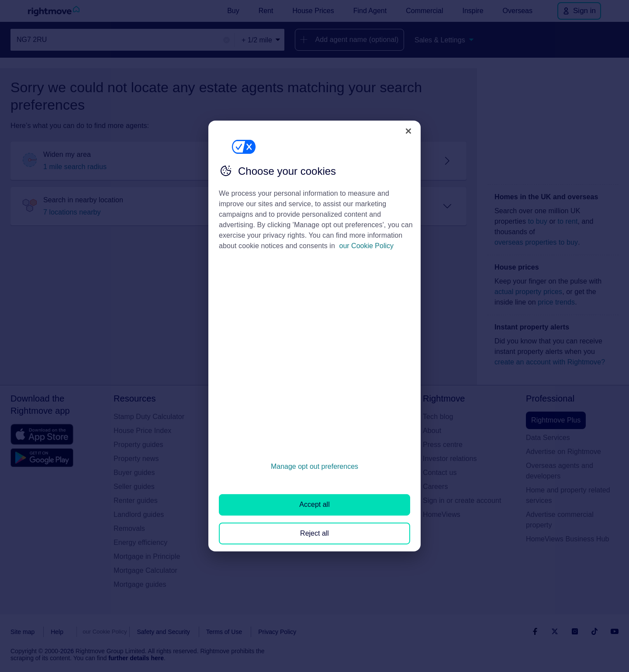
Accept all (314, 504)
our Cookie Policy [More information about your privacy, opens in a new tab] (367, 246)
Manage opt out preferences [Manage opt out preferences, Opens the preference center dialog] (314, 466)
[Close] (408, 131)
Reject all (314, 533)
